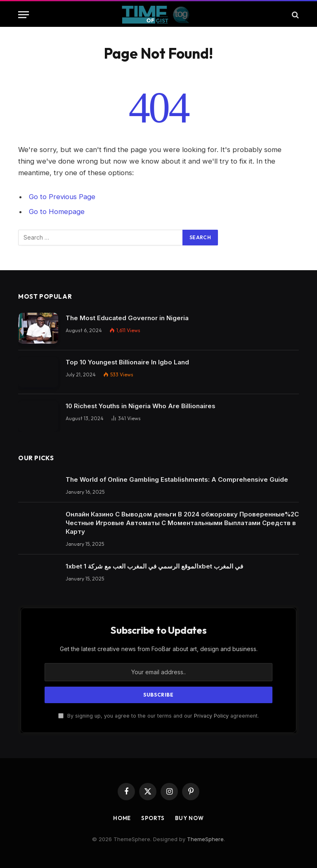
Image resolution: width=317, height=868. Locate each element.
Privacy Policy (211, 716)
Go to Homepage (57, 212)
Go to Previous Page (62, 197)
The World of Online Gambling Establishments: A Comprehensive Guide (177, 479)
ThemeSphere (205, 839)
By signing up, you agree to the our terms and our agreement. (158, 716)
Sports (153, 818)
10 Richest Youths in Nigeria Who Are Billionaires (141, 406)
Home (122, 818)
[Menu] (24, 15)
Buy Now (189, 818)
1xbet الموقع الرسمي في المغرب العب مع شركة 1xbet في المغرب (154, 566)
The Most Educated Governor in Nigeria (127, 318)
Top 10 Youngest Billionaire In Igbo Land (127, 362)
